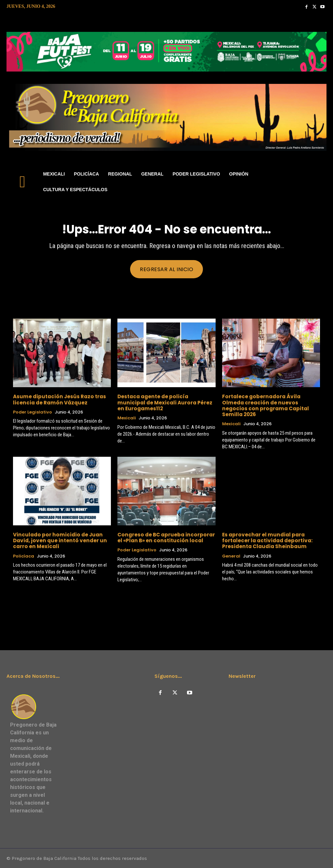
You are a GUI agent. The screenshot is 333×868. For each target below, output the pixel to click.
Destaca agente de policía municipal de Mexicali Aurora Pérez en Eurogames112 (166, 402)
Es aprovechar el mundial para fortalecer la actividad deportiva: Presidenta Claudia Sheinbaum (266, 540)
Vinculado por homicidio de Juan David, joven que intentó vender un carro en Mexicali (58, 540)
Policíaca (24, 556)
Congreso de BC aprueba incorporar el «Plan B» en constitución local (165, 537)
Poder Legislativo (33, 412)
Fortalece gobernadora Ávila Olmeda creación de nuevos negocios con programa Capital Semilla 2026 (264, 405)
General (231, 556)
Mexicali (127, 418)
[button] (319, 182)
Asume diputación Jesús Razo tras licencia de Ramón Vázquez (58, 399)
